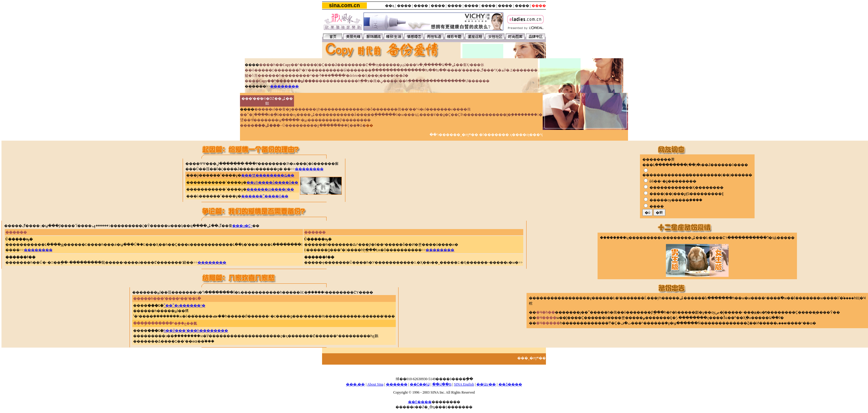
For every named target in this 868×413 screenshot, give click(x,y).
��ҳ (390, 6)
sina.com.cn (344, 5)
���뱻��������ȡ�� (268, 175)
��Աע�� (486, 384)
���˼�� (355, 384)
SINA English (464, 384)
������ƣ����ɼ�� (270, 189)
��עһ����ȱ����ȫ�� (272, 182)
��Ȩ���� (420, 402)
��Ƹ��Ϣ (420, 384)
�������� (284, 86)
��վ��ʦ (442, 384)
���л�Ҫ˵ (242, 226)
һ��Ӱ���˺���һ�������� (196, 331)
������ (397, 384)
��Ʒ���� (510, 384)
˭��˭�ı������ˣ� (184, 305)
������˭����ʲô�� (265, 196)
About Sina (375, 384)
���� (404, 6)
